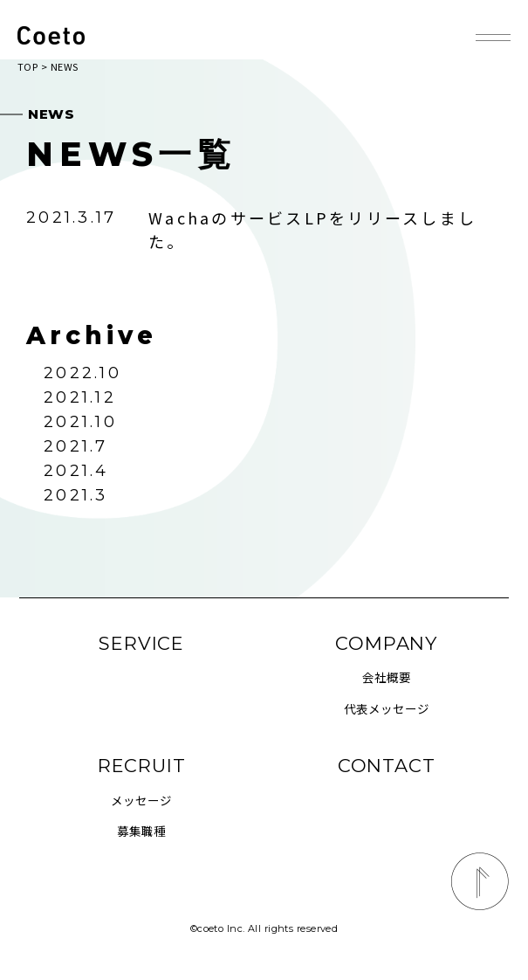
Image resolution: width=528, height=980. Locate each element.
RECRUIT (142, 766)
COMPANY (386, 643)
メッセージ (141, 800)
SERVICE (141, 643)
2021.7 (75, 446)
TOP (27, 66)
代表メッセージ (387, 708)
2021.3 (75, 495)
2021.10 (80, 422)
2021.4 (76, 471)
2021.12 (80, 397)
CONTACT (387, 766)
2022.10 (82, 373)
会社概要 (387, 677)
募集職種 (141, 831)
